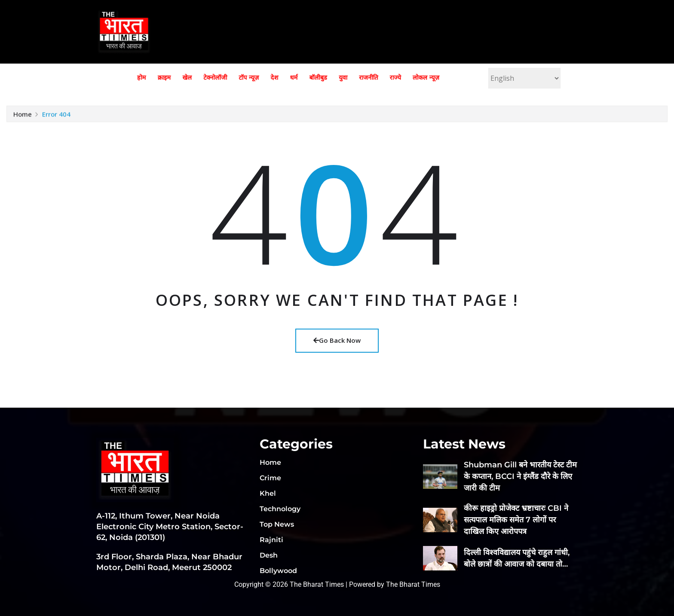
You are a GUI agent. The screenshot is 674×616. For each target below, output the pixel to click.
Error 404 (56, 118)
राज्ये (367, 78)
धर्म (292, 78)
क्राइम (196, 78)
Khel (268, 493)
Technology (280, 509)
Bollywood (278, 571)
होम (179, 78)
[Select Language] (524, 78)
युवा (329, 78)
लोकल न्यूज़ (390, 78)
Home (23, 118)
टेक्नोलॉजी (234, 78)
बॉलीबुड (311, 78)
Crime (270, 478)
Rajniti (271, 540)
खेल (213, 78)
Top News (277, 524)
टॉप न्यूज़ (259, 78)
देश (277, 78)
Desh (269, 555)
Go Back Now (337, 340)
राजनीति (348, 78)
